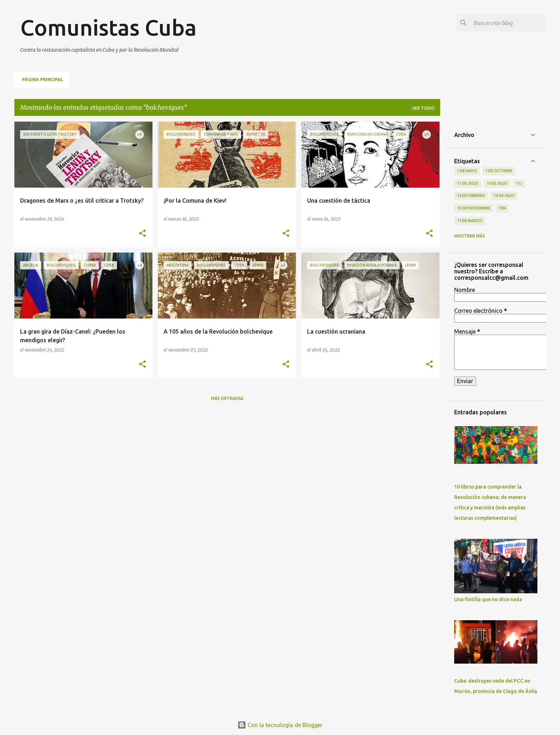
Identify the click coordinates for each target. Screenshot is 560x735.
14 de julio (504, 195)
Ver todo (423, 108)
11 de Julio (468, 183)
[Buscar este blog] (508, 23)
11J (519, 183)
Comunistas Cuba (108, 27)
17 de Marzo (470, 221)
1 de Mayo (467, 171)
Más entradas (227, 398)
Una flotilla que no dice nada (488, 599)
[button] (142, 234)
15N (502, 208)
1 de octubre (499, 171)
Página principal (43, 79)
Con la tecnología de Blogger (280, 725)
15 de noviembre (474, 208)
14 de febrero (471, 195)
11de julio (497, 183)
